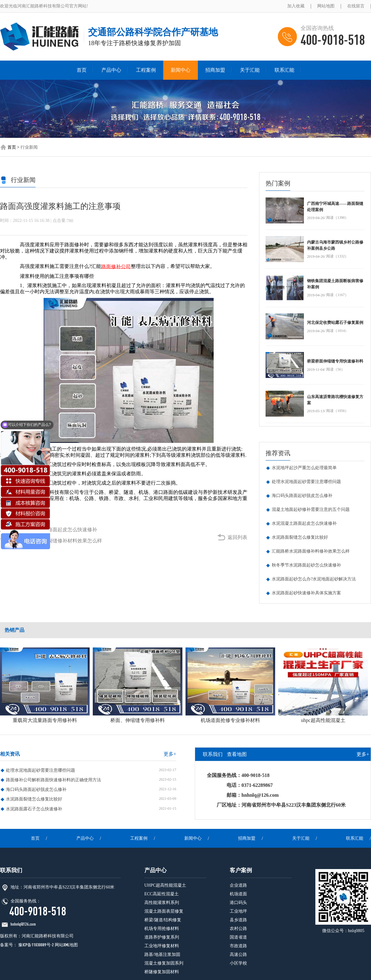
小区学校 (238, 963)
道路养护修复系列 (162, 937)
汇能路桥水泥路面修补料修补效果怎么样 (311, 551)
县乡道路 (238, 920)
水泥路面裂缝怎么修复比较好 (300, 537)
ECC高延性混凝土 (162, 894)
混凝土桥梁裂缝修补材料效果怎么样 (62, 541)
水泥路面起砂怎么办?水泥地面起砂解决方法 (314, 579)
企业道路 (238, 885)
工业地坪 (238, 911)
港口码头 (238, 903)
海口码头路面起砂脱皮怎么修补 (302, 496)
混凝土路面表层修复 (164, 911)
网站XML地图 (66, 945)
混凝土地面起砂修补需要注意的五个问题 (311, 509)
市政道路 (238, 946)
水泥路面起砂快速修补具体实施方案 (306, 593)
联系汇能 (284, 70)
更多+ (170, 754)
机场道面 (238, 894)
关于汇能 (250, 70)
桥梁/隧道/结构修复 (163, 920)
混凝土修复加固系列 (164, 963)
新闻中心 (181, 70)
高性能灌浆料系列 (162, 903)
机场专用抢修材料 (162, 929)
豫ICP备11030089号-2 (36, 945)
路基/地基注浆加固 (162, 955)
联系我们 (213, 754)
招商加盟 (215, 70)
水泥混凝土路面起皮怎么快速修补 (60, 530)
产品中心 (111, 70)
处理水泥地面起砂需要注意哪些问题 (306, 482)
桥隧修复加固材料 (162, 972)
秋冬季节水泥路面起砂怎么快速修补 (306, 565)
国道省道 (238, 937)
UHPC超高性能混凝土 (165, 885)
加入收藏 (296, 6)
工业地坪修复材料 (162, 946)
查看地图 (237, 754)
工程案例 (146, 70)
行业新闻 (29, 147)
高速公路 (238, 955)
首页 (82, 70)
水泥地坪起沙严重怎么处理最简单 (304, 468)
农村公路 (238, 929)
